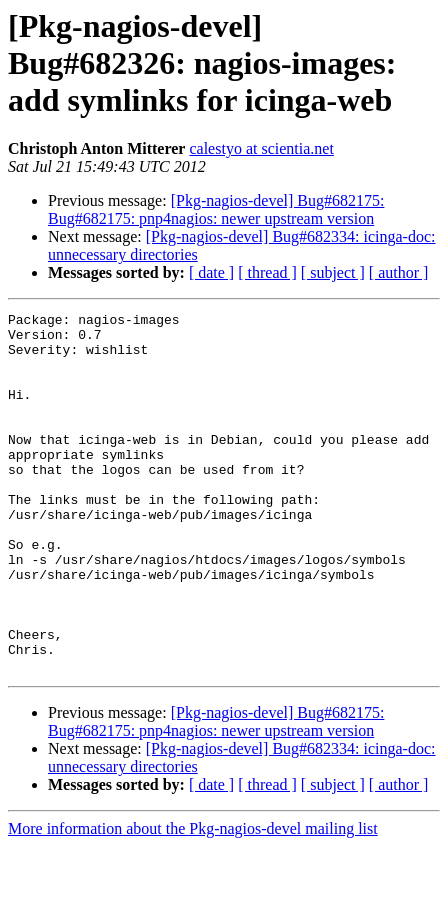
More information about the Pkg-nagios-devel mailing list (193, 900)
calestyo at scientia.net (261, 148)
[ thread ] (267, 272)
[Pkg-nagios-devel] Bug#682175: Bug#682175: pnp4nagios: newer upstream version (216, 209)
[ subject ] (333, 272)
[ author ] (399, 272)
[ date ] (211, 272)
